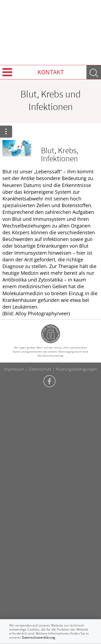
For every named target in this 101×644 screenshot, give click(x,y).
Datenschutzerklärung (39, 637)
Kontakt (51, 72)
